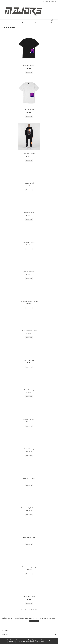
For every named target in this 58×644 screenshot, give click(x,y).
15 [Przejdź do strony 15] (34, 610)
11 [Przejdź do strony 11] (25, 610)
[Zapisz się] (34, 621)
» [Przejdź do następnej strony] (38, 610)
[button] (7, 22)
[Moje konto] (36, 22)
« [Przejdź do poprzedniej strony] (20, 610)
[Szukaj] (22, 22)
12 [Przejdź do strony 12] (27, 610)
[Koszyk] (51, 22)
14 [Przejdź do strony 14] (32, 610)
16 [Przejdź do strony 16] (36, 610)
